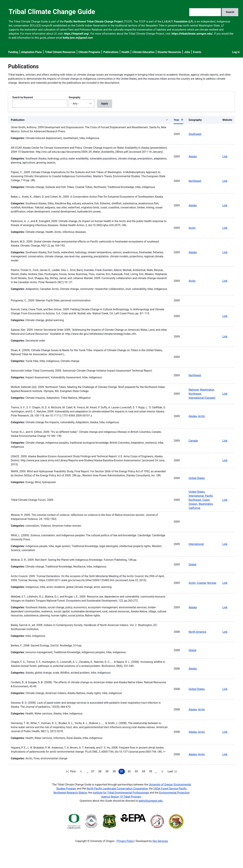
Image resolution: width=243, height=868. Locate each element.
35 (151, 772)
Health (125, 52)
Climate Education (144, 52)
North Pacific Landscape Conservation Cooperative (117, 789)
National (194, 390)
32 (130, 772)
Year (178, 121)
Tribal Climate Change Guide (52, 12)
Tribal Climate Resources (60, 52)
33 (137, 772)
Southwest (195, 134)
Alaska (193, 157)
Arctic (192, 228)
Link (225, 157)
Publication (18, 120)
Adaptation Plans (31, 52)
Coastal (201, 583)
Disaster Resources (169, 52)
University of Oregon (161, 785)
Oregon (193, 504)
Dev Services (160, 841)
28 (101, 772)
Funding (13, 52)
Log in (236, 52)
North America (197, 632)
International (196, 496)
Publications (111, 52)
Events (197, 52)
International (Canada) (202, 398)
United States (197, 478)
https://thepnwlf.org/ (77, 34)
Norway (212, 583)
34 (144, 772)
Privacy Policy (125, 841)
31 (123, 772)
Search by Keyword (23, 97)
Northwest (195, 181)
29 (108, 772)
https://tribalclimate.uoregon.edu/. (193, 34)
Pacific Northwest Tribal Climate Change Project (94, 22)
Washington (207, 390)
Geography (75, 97)
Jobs (187, 52)
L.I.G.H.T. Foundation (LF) (178, 22)
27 (93, 772)
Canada (193, 441)
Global (193, 565)
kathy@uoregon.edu (151, 801)
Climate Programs (89, 52)
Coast (206, 500)
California (194, 508)
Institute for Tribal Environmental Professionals (121, 793)
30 (115, 772)
